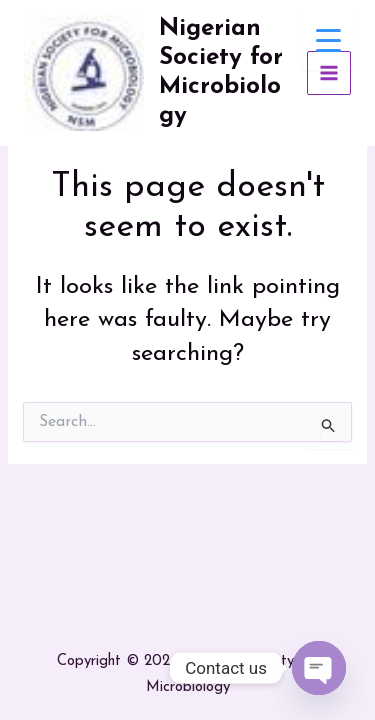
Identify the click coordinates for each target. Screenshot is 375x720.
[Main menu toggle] (329, 73)
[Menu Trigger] (328, 42)
